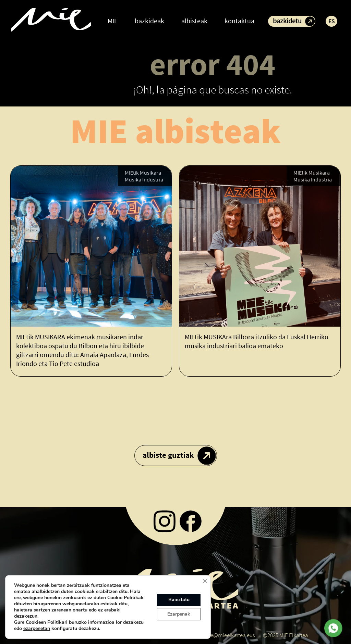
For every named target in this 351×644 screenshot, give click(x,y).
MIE (113, 21)
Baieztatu (179, 600)
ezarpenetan (37, 629)
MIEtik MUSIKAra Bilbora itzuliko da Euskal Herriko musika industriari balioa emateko (257, 341)
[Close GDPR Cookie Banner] (205, 581)
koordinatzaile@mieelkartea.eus (217, 635)
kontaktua (239, 21)
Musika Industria (144, 179)
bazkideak (149, 21)
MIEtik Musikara (143, 173)
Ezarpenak (179, 614)
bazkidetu (287, 21)
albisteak (194, 21)
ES (331, 21)
